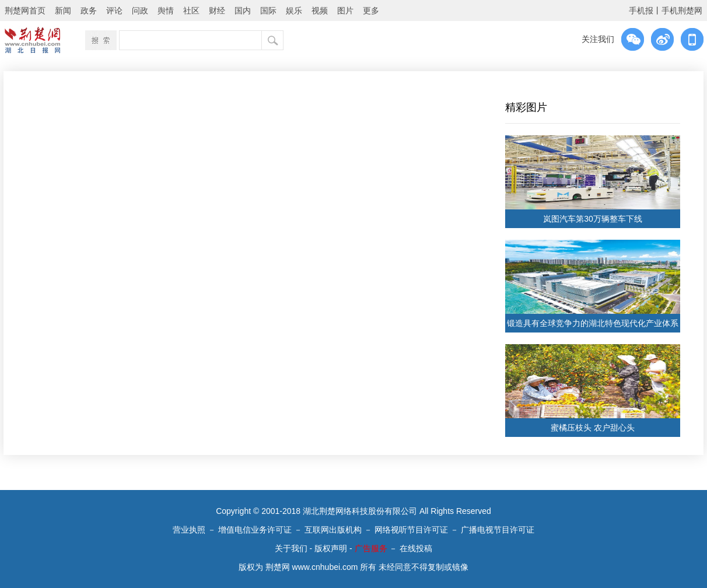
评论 (114, 10)
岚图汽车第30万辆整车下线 (593, 219)
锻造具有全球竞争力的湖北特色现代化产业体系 (593, 323)
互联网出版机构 (333, 530)
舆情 (166, 10)
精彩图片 (526, 107)
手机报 (641, 10)
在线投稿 (416, 548)
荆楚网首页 (25, 10)
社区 (191, 10)
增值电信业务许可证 (255, 530)
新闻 (63, 10)
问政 (140, 10)
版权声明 (331, 548)
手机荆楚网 (682, 10)
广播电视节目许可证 (498, 530)
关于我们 (291, 548)
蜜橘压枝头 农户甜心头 (593, 428)
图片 (345, 10)
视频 (320, 10)
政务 (89, 10)
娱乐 (294, 10)
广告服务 (371, 548)
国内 (243, 10)
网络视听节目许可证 (411, 530)
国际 (268, 10)
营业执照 (189, 530)
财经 (217, 10)
